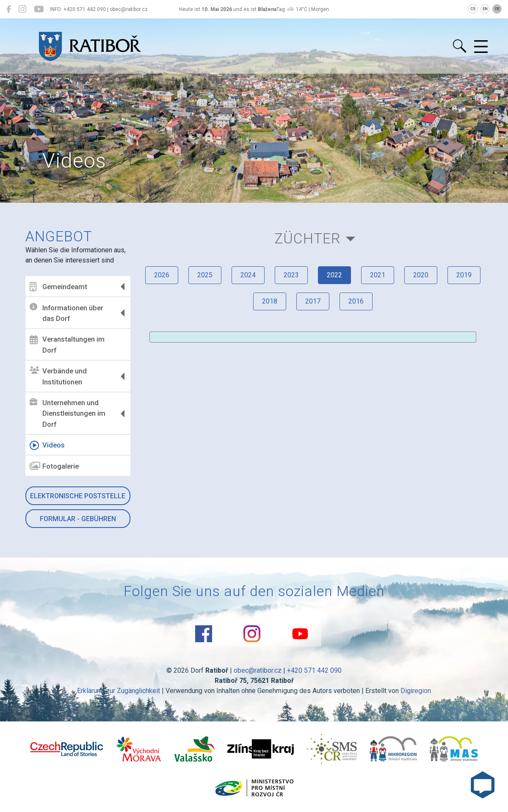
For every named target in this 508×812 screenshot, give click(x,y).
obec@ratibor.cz (258, 670)
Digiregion (416, 691)
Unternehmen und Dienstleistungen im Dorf (68, 413)
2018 (270, 301)
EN (485, 9)
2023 (291, 275)
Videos (47, 445)
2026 (162, 275)
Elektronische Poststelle (78, 496)
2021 (378, 275)
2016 (356, 301)
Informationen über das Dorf (66, 313)
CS (473, 9)
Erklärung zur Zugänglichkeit (119, 691)
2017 (313, 301)
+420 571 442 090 (314, 670)
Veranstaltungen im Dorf (67, 345)
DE (497, 9)
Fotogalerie (54, 466)
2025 (205, 275)
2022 (334, 275)
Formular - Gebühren (78, 519)
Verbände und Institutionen (58, 376)
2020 (421, 275)
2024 (248, 275)
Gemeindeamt (58, 287)
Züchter (308, 239)
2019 (464, 275)
